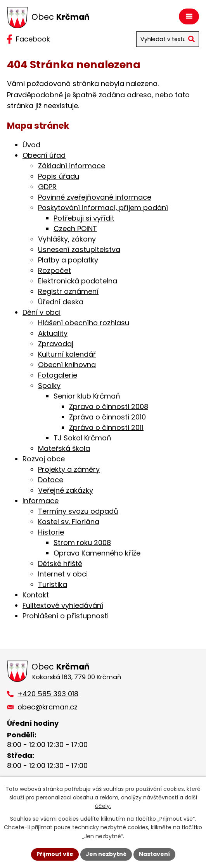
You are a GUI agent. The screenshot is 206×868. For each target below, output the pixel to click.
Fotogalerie (58, 375)
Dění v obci (42, 312)
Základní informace (72, 166)
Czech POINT (75, 229)
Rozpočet (55, 270)
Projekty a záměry (69, 469)
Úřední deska (61, 302)
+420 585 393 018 (48, 694)
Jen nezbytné (106, 854)
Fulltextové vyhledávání (63, 605)
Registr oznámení (68, 291)
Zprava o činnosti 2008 (109, 406)
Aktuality (53, 333)
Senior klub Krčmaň (87, 396)
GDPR (47, 187)
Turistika (53, 584)
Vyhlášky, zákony (67, 239)
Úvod (31, 145)
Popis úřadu (59, 176)
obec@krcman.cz (48, 707)
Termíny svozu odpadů (78, 511)
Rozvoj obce (44, 459)
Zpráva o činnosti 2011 (106, 427)
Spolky (49, 386)
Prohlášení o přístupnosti (66, 616)
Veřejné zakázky (66, 490)
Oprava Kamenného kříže (97, 553)
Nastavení (154, 854)
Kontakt (36, 595)
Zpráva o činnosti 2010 (107, 417)
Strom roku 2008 (82, 543)
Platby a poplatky (68, 260)
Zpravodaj (56, 344)
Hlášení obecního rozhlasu (84, 323)
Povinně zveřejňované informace (95, 197)
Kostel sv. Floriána (69, 522)
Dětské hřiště (60, 563)
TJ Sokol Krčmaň (82, 438)
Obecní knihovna (67, 365)
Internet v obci (63, 574)
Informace (41, 501)
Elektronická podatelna (78, 281)
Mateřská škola (64, 448)
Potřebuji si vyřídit (84, 218)
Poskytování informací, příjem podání (103, 208)
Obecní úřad (44, 155)
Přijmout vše (55, 854)
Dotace (51, 480)
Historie (51, 532)
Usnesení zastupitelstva (79, 249)
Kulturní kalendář (67, 354)
